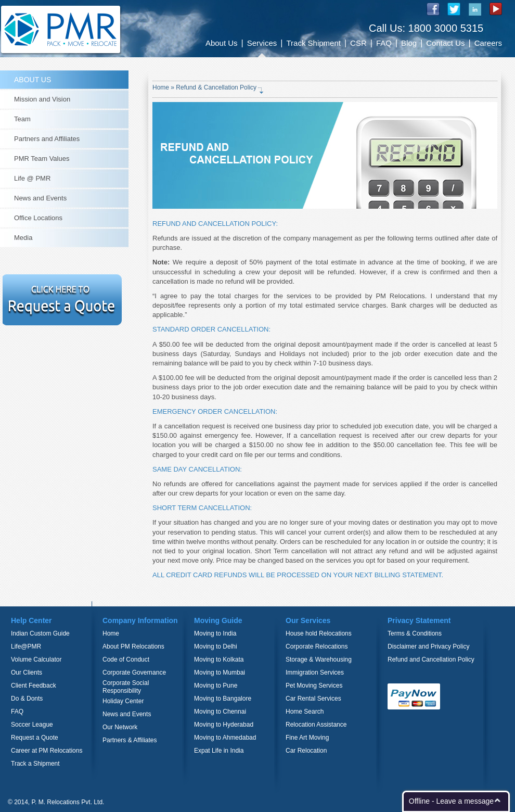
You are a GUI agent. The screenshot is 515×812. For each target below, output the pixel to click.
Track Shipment (313, 43)
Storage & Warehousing (319, 659)
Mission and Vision (42, 99)
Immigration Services (315, 673)
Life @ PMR (32, 178)
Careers (488, 43)
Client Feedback (34, 686)
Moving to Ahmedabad (225, 738)
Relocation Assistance (316, 725)
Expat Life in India (219, 751)
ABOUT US (33, 80)
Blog (409, 43)
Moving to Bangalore (223, 699)
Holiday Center (123, 701)
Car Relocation (306, 751)
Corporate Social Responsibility (126, 687)
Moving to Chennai (220, 712)
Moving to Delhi (216, 646)
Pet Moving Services (314, 686)
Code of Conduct (126, 659)
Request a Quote (35, 738)
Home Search (305, 712)
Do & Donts (27, 699)
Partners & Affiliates (130, 740)
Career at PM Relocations (47, 751)
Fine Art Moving (307, 738)
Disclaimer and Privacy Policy (428, 646)
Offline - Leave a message (451, 801)
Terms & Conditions (415, 633)
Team (22, 119)
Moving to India (215, 633)
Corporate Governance (134, 673)
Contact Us (445, 43)
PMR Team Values (42, 158)
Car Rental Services (313, 699)
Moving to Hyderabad (224, 725)
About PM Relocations (133, 646)
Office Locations (38, 218)
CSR (358, 43)
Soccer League (32, 725)
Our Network (120, 727)
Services (262, 43)
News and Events (40, 198)
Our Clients (27, 673)
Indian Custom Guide (40, 633)
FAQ (384, 43)
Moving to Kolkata (219, 659)
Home (162, 87)
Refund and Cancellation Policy (431, 659)
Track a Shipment (35, 764)
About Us (222, 43)
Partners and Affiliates (47, 139)
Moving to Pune (216, 686)
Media (23, 238)
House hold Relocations (319, 633)
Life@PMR (26, 646)
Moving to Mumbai (220, 673)
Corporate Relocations (317, 646)
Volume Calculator (36, 659)
